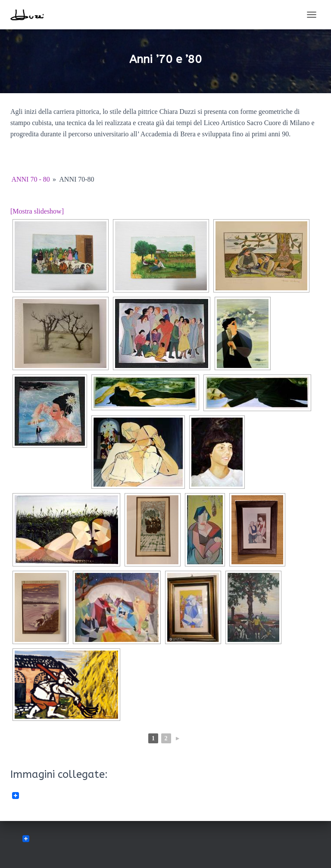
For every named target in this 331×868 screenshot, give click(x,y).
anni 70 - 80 (30, 179)
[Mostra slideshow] (37, 211)
